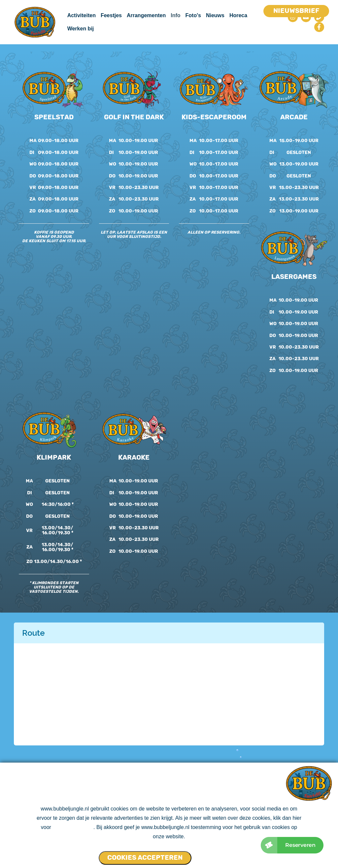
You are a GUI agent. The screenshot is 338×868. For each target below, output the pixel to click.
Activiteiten (82, 15)
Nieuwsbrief (296, 11)
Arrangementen (146, 15)
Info (175, 15)
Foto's (193, 15)
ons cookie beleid (73, 828)
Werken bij (81, 29)
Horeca (238, 15)
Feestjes (111, 15)
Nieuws (215, 15)
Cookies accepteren (145, 858)
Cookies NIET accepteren (219, 855)
